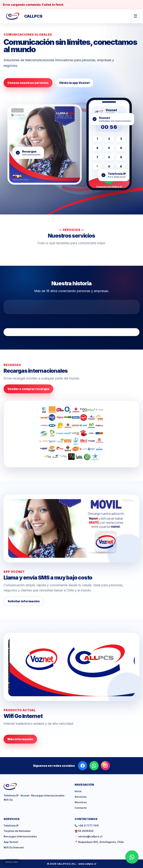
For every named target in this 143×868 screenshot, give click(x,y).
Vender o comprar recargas (28, 389)
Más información (20, 739)
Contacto (81, 808)
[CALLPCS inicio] (23, 16)
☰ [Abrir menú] (136, 16)
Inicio (78, 791)
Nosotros (81, 802)
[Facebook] (83, 766)
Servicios (81, 797)
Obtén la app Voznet (74, 83)
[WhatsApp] (94, 766)
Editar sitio (12, 862)
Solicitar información (24, 601)
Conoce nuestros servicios (28, 83)
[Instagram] (105, 766)
